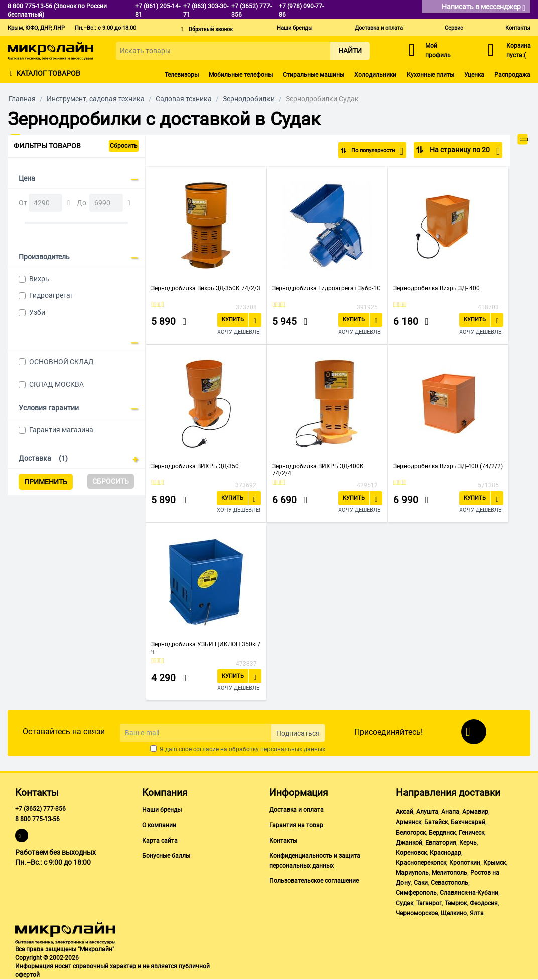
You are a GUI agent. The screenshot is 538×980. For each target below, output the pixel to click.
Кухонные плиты (430, 75)
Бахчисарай (468, 822)
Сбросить (124, 146)
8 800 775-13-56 (37, 819)
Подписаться (298, 733)
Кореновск (411, 853)
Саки (421, 883)
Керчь (468, 843)
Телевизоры (182, 75)
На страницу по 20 (464, 151)
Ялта (477, 913)
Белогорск (411, 833)
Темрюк (456, 903)
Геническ (472, 833)
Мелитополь (449, 873)
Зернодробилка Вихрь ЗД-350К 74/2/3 (206, 288)
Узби (37, 312)
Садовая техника (184, 99)
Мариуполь (412, 873)
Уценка (474, 75)
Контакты (518, 28)
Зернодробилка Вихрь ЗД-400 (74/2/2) (448, 466)
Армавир (475, 812)
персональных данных (293, 749)
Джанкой (409, 843)
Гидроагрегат (51, 295)
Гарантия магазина (61, 430)
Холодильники (375, 75)
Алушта (427, 812)
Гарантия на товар (296, 825)
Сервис (454, 28)
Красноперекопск (421, 863)
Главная (22, 99)
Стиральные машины (313, 75)
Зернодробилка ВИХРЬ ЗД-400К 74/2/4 (318, 470)
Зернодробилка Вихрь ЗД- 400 (437, 288)
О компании (159, 825)
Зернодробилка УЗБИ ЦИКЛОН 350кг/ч (206, 648)
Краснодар (445, 853)
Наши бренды (295, 28)
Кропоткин (465, 863)
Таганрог (429, 903)
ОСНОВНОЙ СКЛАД (61, 362)
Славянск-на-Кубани (469, 893)
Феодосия (484, 903)
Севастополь (449, 883)
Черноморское (417, 913)
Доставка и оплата (379, 28)
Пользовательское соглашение (314, 881)
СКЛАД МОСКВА (56, 384)
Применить (46, 482)
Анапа (450, 812)
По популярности (371, 151)
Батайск (436, 822)
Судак (405, 903)
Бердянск (442, 833)
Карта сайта (160, 841)
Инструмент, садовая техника (96, 99)
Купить (233, 320)
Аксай (405, 812)
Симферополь (416, 893)
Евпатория (441, 843)
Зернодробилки (249, 99)
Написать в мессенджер (484, 7)
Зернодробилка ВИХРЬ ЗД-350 (195, 466)
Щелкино (454, 913)
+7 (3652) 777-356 (40, 809)
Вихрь (39, 279)
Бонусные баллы (166, 856)
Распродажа (512, 75)
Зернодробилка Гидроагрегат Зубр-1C (326, 288)
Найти (350, 51)
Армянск (409, 822)
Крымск (495, 863)
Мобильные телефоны (241, 75)
